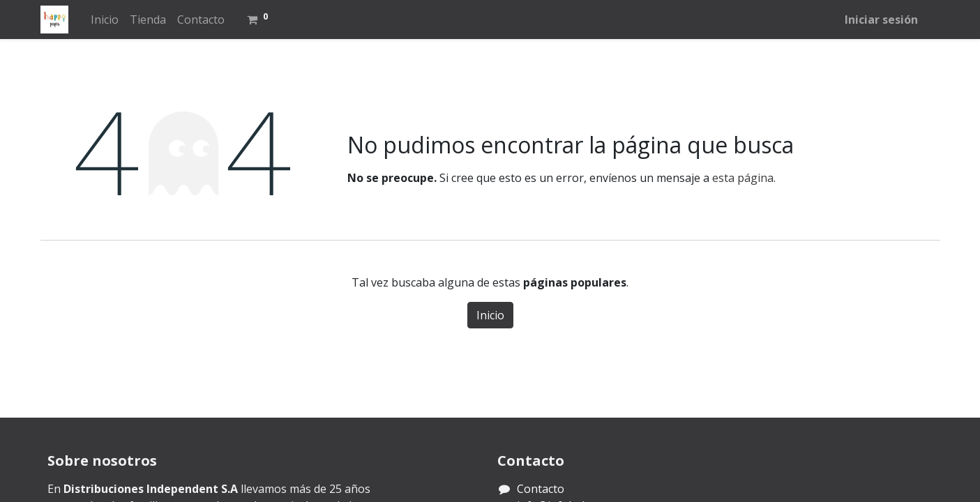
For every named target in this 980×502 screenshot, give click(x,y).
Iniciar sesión (881, 20)
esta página (743, 178)
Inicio (490, 315)
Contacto (541, 489)
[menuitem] (105, 20)
